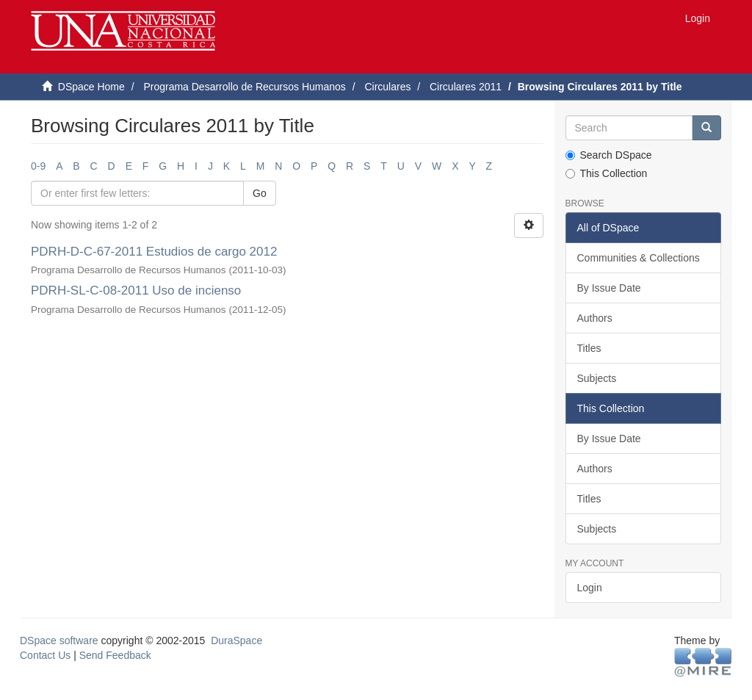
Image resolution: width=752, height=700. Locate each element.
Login (590, 588)
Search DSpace (609, 155)
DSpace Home (91, 87)
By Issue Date (609, 288)
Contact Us (45, 655)
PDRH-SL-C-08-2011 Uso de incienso (136, 291)
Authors (595, 318)
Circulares (387, 87)
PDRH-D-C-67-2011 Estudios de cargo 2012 (154, 252)
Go (260, 193)
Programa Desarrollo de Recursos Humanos (244, 87)
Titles (589, 348)
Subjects (597, 378)
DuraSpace (236, 641)
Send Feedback (115, 655)
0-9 (38, 166)
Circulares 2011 (466, 87)
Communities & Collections (639, 258)
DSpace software (59, 641)
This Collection (607, 173)
